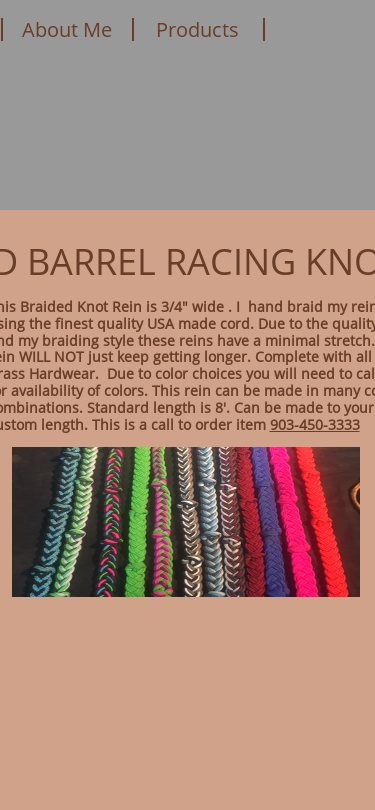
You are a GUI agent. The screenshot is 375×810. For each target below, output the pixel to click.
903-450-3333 (315, 424)
